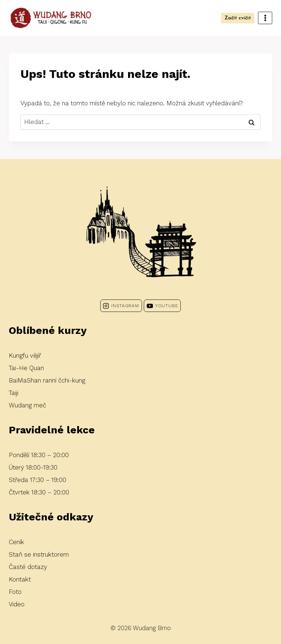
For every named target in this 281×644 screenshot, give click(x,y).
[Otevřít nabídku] (265, 18)
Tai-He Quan (26, 368)
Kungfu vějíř (25, 355)
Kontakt (20, 579)
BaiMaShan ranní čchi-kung (47, 380)
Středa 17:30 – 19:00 (38, 480)
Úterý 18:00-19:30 (33, 467)
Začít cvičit (238, 18)
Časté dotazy (28, 567)
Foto (15, 592)
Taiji (14, 393)
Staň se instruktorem (39, 554)
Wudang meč (27, 405)
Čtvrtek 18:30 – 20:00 (39, 492)
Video (17, 604)
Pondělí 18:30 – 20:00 (39, 455)
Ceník (16, 542)
